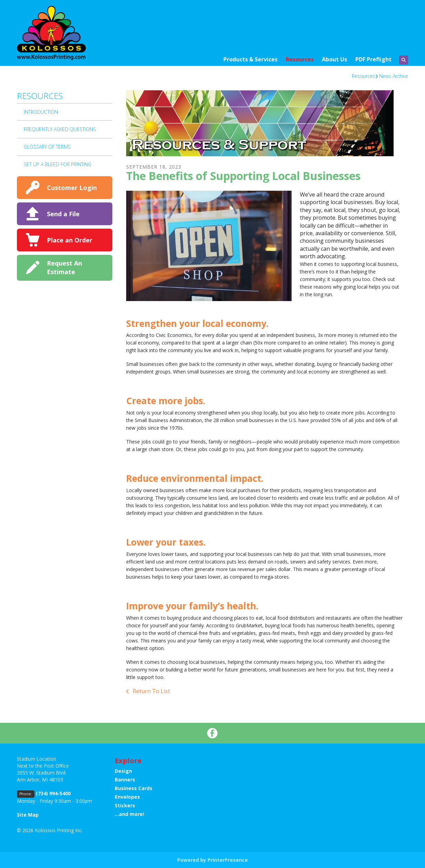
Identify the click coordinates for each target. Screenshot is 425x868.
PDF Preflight (373, 59)
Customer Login (72, 188)
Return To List (151, 691)
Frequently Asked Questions (60, 129)
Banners (125, 780)
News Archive (394, 76)
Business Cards (134, 788)
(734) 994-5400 (53, 793)
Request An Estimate (64, 267)
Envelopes (127, 797)
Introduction (41, 112)
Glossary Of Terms (47, 147)
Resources (300, 59)
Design (123, 771)
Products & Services (250, 59)
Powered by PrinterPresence (212, 860)
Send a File (63, 214)
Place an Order (70, 240)
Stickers (125, 805)
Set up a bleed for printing (58, 164)
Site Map (28, 815)
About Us (335, 59)
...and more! (129, 814)
